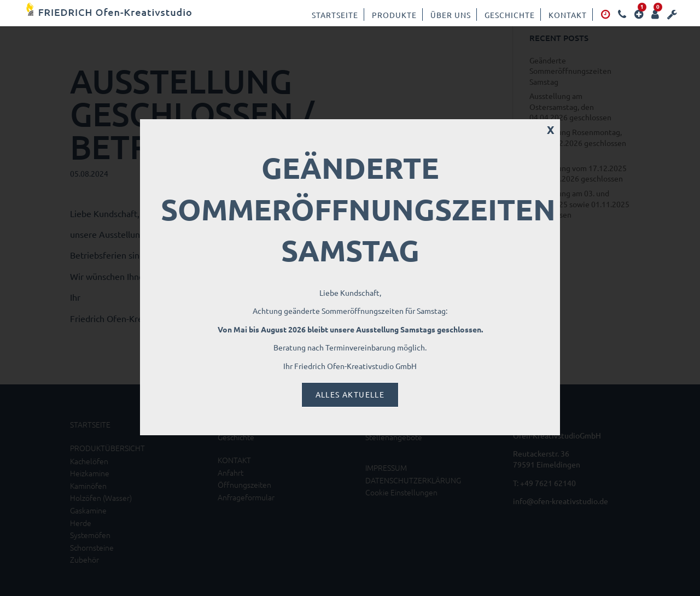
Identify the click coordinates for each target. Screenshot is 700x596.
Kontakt (568, 15)
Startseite (335, 15)
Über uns (451, 15)
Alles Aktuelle (350, 394)
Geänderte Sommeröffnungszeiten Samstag (358, 209)
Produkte (394, 15)
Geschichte (510, 15)
